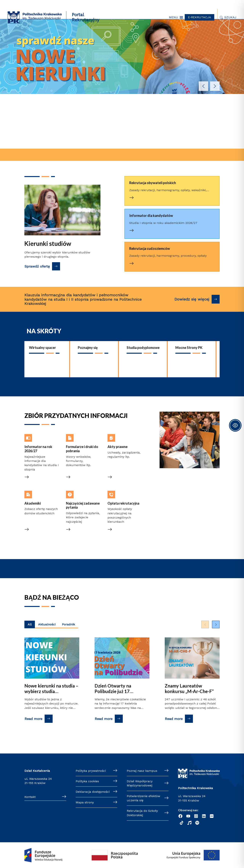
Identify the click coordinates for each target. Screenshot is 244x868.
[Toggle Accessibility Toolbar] (235, 425)
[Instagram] (196, 816)
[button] (173, 17)
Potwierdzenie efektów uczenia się (143, 798)
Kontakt (30, 797)
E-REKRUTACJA (199, 17)
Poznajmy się (88, 348)
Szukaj (230, 17)
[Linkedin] (204, 816)
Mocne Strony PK (189, 348)
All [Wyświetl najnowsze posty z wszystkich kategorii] (30, 624)
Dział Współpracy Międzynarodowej (140, 783)
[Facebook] (180, 816)
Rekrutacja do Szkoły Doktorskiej (142, 813)
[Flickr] (212, 816)
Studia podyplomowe (143, 348)
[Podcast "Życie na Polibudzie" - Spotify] (197, 823)
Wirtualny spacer (42, 348)
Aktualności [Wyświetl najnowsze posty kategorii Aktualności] (47, 624)
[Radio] (189, 823)
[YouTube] (188, 816)
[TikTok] (182, 823)
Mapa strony (85, 802)
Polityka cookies (87, 781)
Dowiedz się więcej (192, 299)
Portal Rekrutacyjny (86, 17)
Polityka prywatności (91, 771)
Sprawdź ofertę (37, 266)
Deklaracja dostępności (93, 792)
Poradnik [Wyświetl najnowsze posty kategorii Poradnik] (68, 624)
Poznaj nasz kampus (142, 771)
